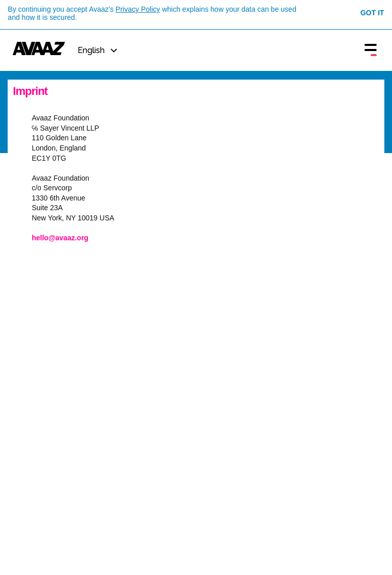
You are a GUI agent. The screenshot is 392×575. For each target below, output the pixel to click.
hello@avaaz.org (60, 238)
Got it (372, 13)
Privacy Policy (138, 9)
